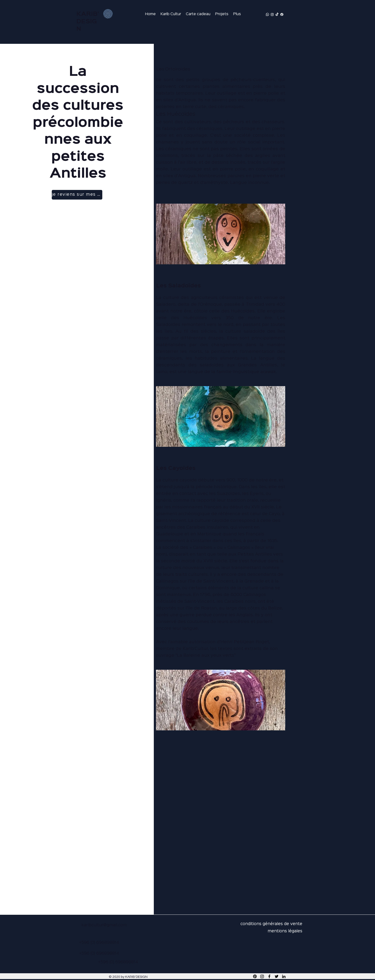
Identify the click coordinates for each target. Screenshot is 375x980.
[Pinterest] (255, 976)
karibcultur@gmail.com (104, 925)
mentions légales (285, 931)
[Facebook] (282, 14)
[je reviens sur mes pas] (77, 195)
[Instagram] (272, 14)
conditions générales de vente (271, 924)
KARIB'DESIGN (88, 22)
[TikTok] (277, 14)
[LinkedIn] (284, 976)
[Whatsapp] (267, 14)
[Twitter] (277, 976)
